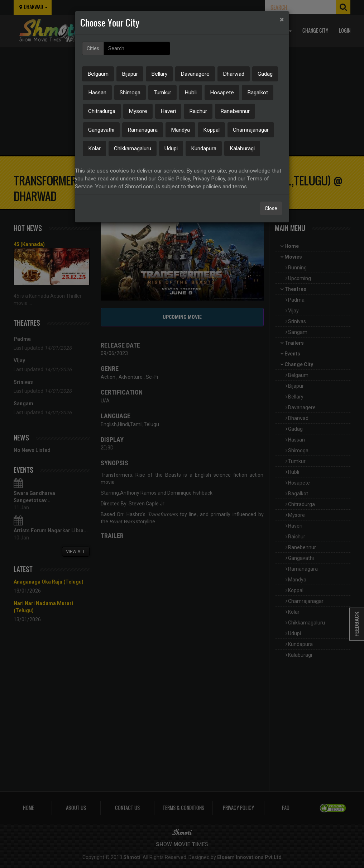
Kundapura (204, 148)
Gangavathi (101, 130)
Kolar (94, 148)
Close (271, 208)
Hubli (191, 93)
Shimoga (130, 93)
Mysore (138, 111)
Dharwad (234, 74)
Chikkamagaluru (133, 148)
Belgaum (98, 74)
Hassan (97, 93)
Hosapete (222, 93)
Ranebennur (235, 111)
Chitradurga (102, 111)
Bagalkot (258, 93)
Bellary (159, 74)
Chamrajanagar (251, 130)
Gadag (265, 74)
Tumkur (162, 93)
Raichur (198, 111)
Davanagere (195, 74)
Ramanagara (143, 130)
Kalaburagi (242, 148)
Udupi (171, 148)
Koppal (211, 130)
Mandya (180, 130)
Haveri (168, 111)
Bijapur (130, 74)
